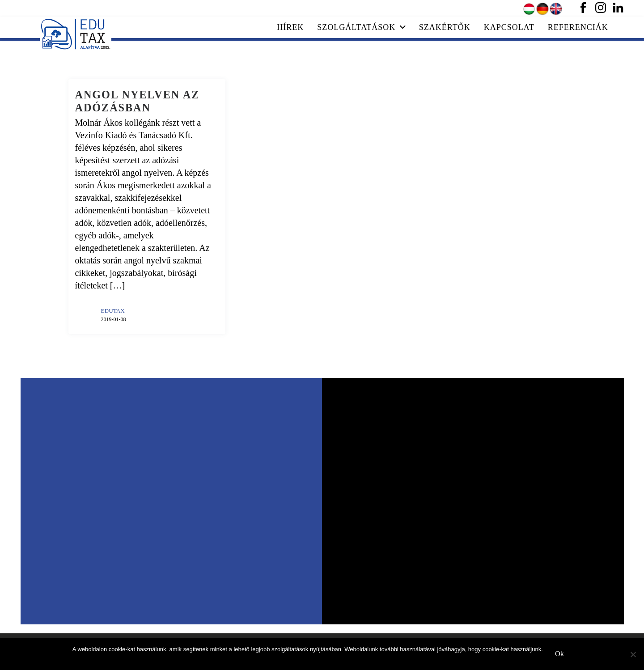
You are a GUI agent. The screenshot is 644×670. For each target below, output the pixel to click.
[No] (633, 654)
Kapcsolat (509, 27)
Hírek (290, 27)
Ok (559, 654)
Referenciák (578, 27)
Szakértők (445, 27)
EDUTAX (113, 311)
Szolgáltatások (361, 27)
